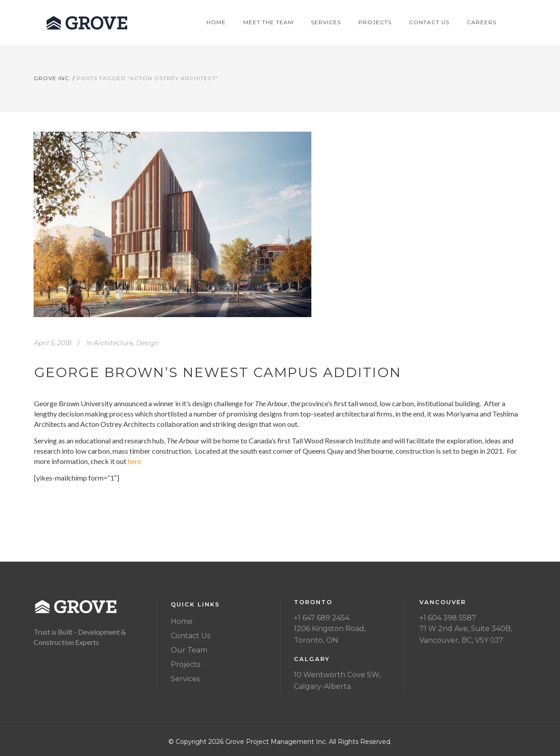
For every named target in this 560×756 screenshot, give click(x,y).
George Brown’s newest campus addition (218, 372)
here (134, 461)
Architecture (113, 343)
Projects (185, 664)
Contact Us (190, 636)
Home (182, 621)
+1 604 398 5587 (448, 618)
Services (185, 679)
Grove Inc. (52, 78)
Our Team (189, 650)
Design (147, 343)
